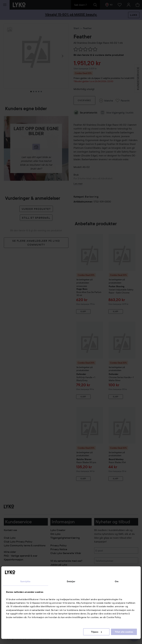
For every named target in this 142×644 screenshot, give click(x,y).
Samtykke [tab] (25, 581)
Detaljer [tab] (71, 581)
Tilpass (96, 632)
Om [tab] (117, 581)
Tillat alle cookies (124, 632)
